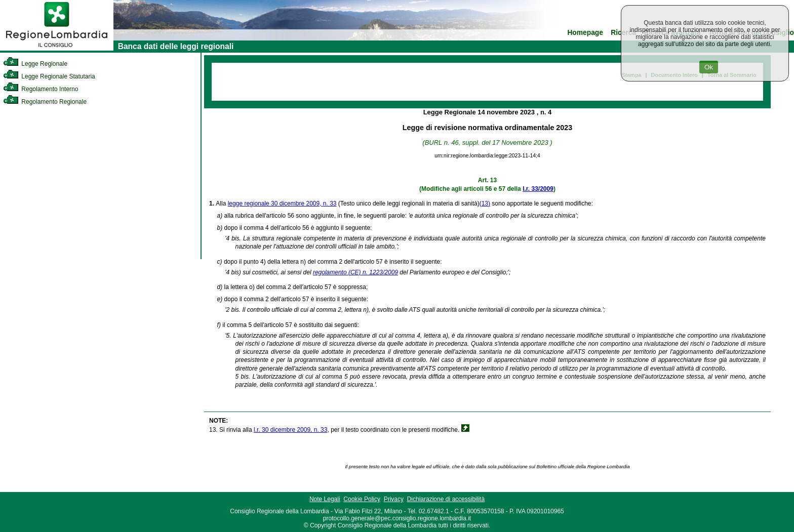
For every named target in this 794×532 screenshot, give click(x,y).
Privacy (394, 499)
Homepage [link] (585, 33)
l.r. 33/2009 (538, 189)
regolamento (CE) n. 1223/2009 (355, 272)
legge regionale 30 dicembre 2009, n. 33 (282, 203)
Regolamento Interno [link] (41, 89)
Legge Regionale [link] (35, 64)
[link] (57, 49)
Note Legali (325, 499)
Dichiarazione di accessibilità (446, 499)
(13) (485, 203)
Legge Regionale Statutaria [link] (49, 76)
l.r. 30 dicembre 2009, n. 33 (290, 430)
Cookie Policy (362, 499)
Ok (709, 67)
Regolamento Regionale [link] (45, 102)
